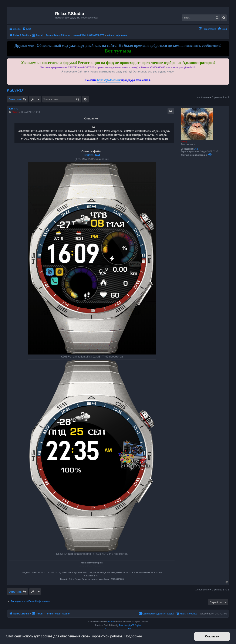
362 (196, 149)
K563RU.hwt (92, 155)
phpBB (111, 622)
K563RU (15, 90)
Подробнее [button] (133, 636)
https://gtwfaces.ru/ (109, 80)
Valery (184, 142)
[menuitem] (27, 29)
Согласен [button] (212, 636)
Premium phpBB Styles (130, 625)
